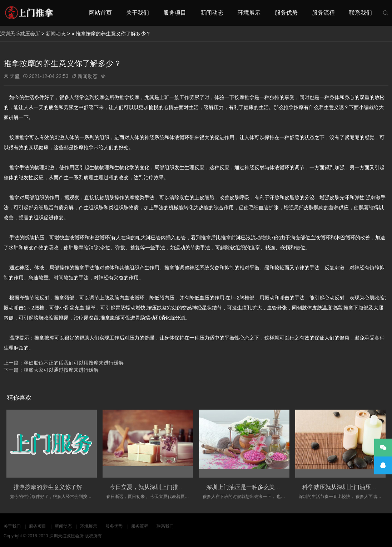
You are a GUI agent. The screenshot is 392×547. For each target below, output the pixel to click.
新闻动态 (212, 13)
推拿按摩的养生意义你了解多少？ (56, 487)
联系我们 (361, 13)
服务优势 (286, 13)
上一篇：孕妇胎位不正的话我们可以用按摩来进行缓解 (64, 363)
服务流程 (323, 13)
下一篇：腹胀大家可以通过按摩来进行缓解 (51, 370)
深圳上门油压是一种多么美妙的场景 (252, 487)
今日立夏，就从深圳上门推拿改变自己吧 (161, 487)
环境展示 (249, 13)
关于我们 (138, 13)
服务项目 (175, 13)
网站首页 (100, 13)
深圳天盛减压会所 (20, 34)
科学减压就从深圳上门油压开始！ (345, 487)
